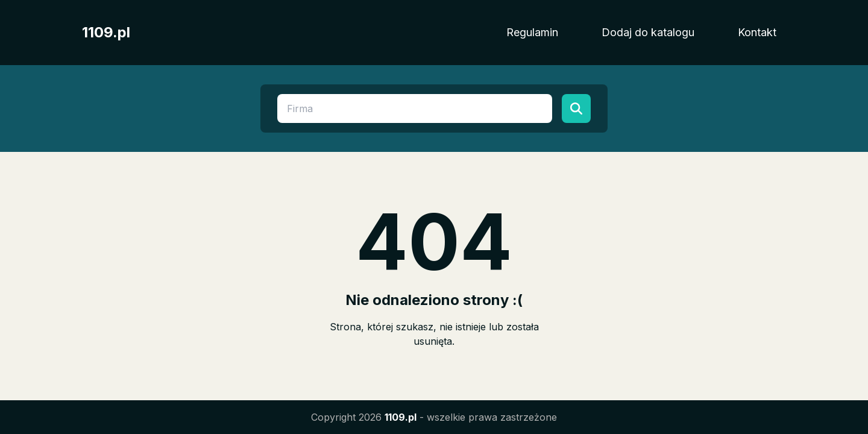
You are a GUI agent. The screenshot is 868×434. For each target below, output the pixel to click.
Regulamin (532, 32)
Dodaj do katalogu (648, 32)
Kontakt (757, 32)
